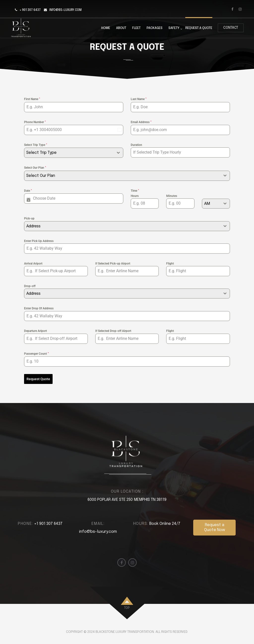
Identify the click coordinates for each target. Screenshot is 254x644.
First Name (32, 99)
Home (106, 28)
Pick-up (29, 218)
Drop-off (30, 286)
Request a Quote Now (215, 527)
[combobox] (74, 153)
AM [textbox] (207, 203)
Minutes (172, 196)
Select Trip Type (36, 145)
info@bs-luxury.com (65, 10)
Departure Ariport (35, 331)
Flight (170, 264)
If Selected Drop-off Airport (113, 331)
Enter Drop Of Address (39, 308)
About (121, 28)
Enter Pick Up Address (39, 241)
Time (135, 191)
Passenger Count (36, 354)
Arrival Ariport (33, 264)
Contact (231, 28)
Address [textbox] (33, 226)
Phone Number (35, 122)
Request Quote (38, 379)
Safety (174, 28)
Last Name (139, 99)
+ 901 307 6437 (30, 10)
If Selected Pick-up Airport (113, 264)
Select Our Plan (35, 168)
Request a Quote (199, 28)
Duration (136, 145)
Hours (135, 196)
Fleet (136, 28)
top (127, 608)
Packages (155, 28)
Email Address (141, 122)
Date (28, 191)
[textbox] (69, 153)
